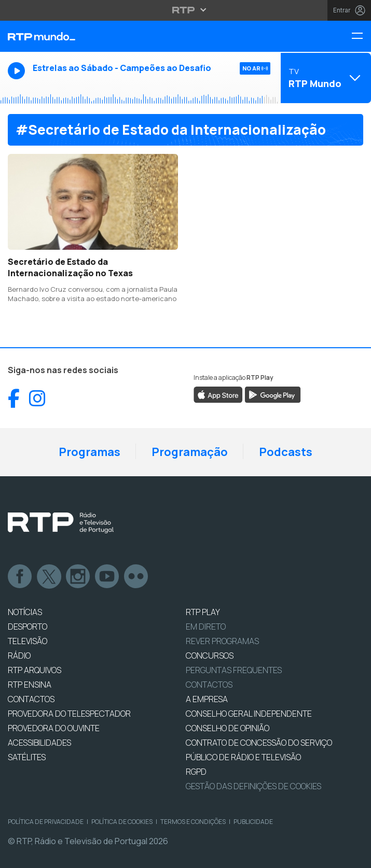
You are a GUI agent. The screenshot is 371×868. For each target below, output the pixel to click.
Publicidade (253, 822)
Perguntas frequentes (234, 670)
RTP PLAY (203, 612)
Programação (190, 452)
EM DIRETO (206, 627)
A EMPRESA (207, 699)
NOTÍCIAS (25, 612)
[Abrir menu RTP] (185, 10)
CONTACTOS (31, 699)
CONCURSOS (210, 656)
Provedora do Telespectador (69, 714)
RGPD (196, 772)
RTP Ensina (30, 685)
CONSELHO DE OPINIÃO (228, 728)
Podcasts (286, 452)
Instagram (78, 577)
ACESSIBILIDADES (39, 743)
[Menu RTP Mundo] (361, 37)
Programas (90, 452)
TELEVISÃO (28, 641)
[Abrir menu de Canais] (325, 78)
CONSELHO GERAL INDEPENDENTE (249, 714)
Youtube (107, 577)
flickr (136, 577)
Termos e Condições (193, 822)
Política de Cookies (122, 822)
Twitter (49, 577)
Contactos (209, 685)
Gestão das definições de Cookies (253, 786)
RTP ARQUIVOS (35, 670)
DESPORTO (28, 627)
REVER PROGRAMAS (222, 641)
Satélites (27, 757)
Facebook (20, 577)
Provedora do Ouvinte (54, 728)
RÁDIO (19, 656)
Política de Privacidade (46, 822)
